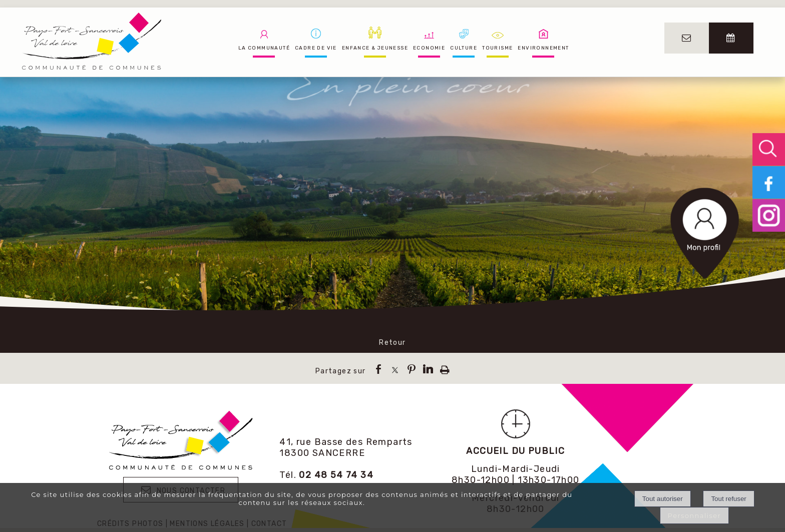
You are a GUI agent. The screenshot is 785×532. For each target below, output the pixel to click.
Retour (392, 343)
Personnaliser (695, 515)
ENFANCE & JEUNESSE (375, 48)
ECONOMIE (429, 48)
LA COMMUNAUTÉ (264, 48)
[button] (769, 149)
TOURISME (497, 48)
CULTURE (464, 48)
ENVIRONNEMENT (543, 48)
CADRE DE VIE (316, 48)
